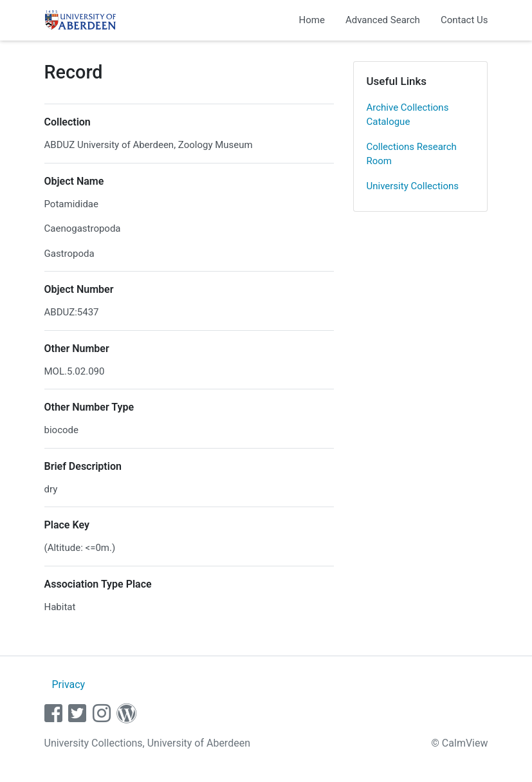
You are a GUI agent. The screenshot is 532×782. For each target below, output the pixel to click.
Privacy (68, 684)
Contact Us (464, 20)
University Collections (413, 186)
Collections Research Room (412, 154)
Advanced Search (383, 20)
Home (312, 20)
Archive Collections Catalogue (408, 115)
